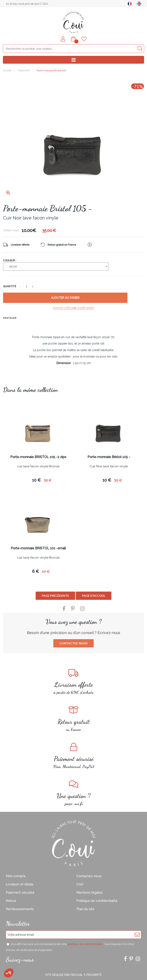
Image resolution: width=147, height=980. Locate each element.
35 (48, 480)
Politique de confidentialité (97, 901)
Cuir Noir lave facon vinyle (109, 467)
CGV (80, 884)
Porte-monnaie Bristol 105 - (48, 208)
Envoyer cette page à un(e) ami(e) (74, 307)
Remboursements (20, 909)
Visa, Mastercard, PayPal (74, 756)
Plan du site (85, 909)
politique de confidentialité (85, 944)
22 (46, 571)
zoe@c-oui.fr (74, 793)
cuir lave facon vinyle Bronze (38, 467)
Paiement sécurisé (20, 893)
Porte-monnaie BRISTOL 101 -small (38, 548)
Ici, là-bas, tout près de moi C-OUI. (27, 4)
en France (74, 719)
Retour (11, 901)
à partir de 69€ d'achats (74, 682)
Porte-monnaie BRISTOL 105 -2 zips (38, 457)
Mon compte (16, 876)
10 (36, 480)
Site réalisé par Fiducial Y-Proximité (73, 975)
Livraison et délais (20, 884)
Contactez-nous (73, 643)
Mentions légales (90, 893)
